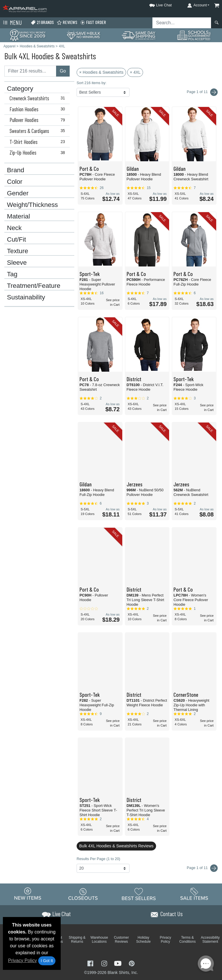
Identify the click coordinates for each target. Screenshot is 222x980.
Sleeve (17, 263)
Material (18, 216)
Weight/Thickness (32, 205)
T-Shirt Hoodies (38, 142)
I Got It (47, 961)
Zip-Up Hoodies (38, 153)
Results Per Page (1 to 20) (98, 859)
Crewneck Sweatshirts (38, 98)
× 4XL (135, 72)
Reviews (67, 22)
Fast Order (93, 22)
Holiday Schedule (143, 940)
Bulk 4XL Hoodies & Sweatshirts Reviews (116, 846)
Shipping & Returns (77, 940)
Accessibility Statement (210, 940)
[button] (155, 4)
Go (63, 71)
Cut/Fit (16, 240)
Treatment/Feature (34, 286)
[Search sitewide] (182, 23)
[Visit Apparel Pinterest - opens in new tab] (132, 963)
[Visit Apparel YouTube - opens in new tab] (119, 963)
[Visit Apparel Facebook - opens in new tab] (91, 963)
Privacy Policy (23, 960)
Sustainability (26, 297)
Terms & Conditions (187, 940)
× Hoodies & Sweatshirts (101, 72)
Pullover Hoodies (38, 120)
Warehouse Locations (99, 940)
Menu (12, 23)
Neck (14, 228)
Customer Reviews (121, 940)
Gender (18, 193)
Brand (16, 170)
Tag (12, 274)
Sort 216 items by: (91, 83)
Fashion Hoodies (38, 109)
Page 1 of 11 (202, 868)
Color (15, 182)
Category (20, 89)
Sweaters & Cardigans (38, 131)
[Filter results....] (30, 71)
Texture (17, 251)
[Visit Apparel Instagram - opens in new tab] (105, 963)
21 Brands (42, 22)
